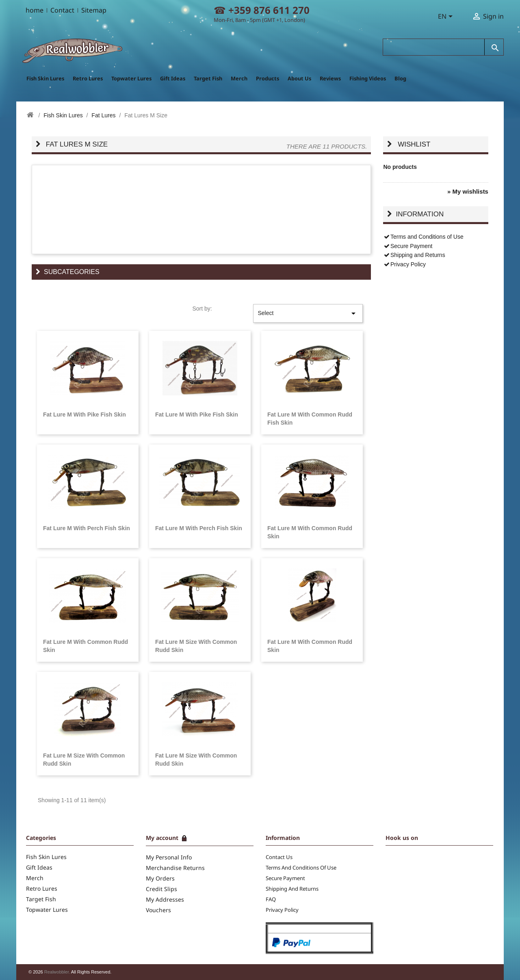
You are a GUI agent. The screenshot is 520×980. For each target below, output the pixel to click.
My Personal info (169, 857)
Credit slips (161, 889)
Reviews (330, 78)
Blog (400, 78)
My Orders (160, 878)
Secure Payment (408, 246)
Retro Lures (88, 78)
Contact (62, 10)
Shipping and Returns (414, 255)
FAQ (271, 899)
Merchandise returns (175, 868)
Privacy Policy (404, 264)
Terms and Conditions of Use (423, 237)
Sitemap (94, 10)
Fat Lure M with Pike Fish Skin (84, 414)
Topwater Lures (131, 78)
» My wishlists (468, 191)
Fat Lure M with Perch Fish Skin (87, 528)
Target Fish (208, 78)
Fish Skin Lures (45, 78)
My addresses (165, 899)
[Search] (434, 47)
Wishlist (414, 144)
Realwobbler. (58, 972)
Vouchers (158, 910)
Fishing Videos (368, 78)
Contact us (279, 857)
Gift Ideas (173, 78)
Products (268, 78)
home (35, 10)
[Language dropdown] (447, 17)
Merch (239, 78)
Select (308, 313)
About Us (299, 78)
